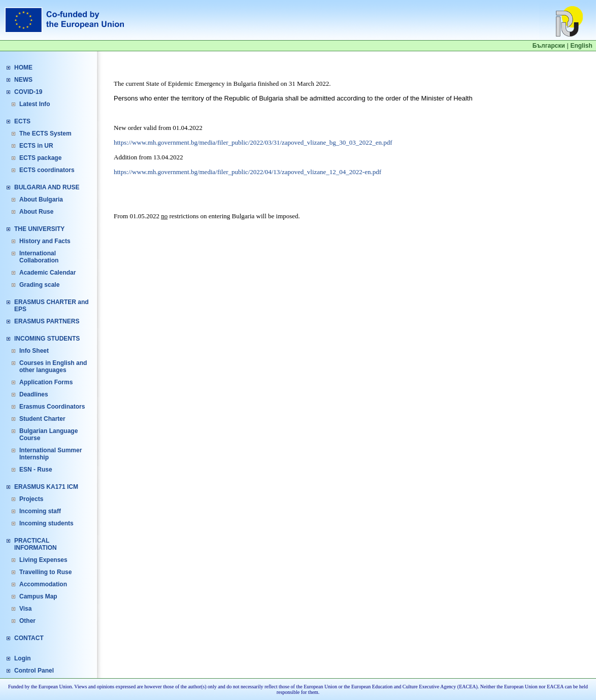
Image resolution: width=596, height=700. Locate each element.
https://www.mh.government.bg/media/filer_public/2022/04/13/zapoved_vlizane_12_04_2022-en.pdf (247, 172)
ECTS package (40, 158)
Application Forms (46, 382)
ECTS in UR (36, 146)
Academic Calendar (47, 273)
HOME (23, 68)
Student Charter (42, 419)
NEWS (23, 80)
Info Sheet (34, 351)
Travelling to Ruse (45, 572)
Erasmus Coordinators (52, 407)
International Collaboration (39, 257)
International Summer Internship (51, 454)
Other (27, 621)
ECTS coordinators (47, 170)
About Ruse (36, 212)
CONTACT (29, 638)
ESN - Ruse (36, 470)
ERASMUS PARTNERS (47, 321)
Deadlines (34, 394)
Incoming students (46, 523)
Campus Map (38, 596)
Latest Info (35, 104)
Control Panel (34, 671)
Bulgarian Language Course (48, 435)
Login (23, 658)
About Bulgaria (41, 199)
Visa (25, 609)
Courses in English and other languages (53, 366)
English (581, 46)
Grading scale (39, 285)
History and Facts (45, 241)
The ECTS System (45, 134)
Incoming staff (40, 511)
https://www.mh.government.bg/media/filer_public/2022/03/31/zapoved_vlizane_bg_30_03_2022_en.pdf (253, 142)
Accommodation (43, 584)
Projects (31, 499)
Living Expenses (43, 560)
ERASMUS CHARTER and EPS (52, 306)
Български (549, 46)
